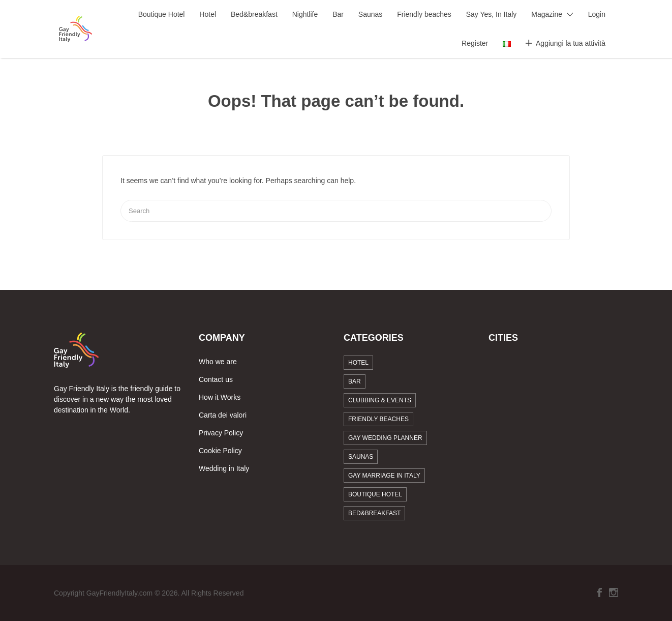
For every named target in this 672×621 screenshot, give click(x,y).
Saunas (370, 14)
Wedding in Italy (224, 468)
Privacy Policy (221, 433)
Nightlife (305, 14)
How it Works (220, 397)
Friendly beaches (424, 14)
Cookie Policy (220, 451)
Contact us (216, 379)
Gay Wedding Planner (385, 438)
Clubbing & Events (380, 400)
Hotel (208, 14)
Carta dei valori (223, 415)
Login (597, 14)
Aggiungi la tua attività (571, 43)
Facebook (600, 593)
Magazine (547, 14)
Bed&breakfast (254, 14)
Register (475, 43)
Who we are (218, 362)
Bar (338, 14)
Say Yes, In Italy (492, 14)
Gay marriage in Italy (384, 476)
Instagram (614, 593)
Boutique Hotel (162, 14)
